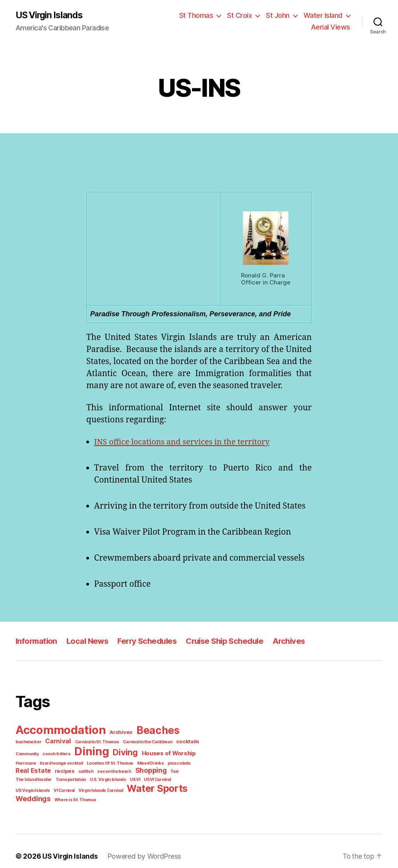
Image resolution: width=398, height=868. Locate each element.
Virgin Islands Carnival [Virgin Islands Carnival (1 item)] (177, 778)
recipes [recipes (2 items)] (24, 770)
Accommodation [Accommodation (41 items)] (59, 730)
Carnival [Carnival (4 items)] (28, 741)
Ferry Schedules (149, 641)
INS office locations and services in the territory (187, 443)
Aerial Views (332, 27)
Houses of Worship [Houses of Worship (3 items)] (135, 753)
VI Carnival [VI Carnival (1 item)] (142, 778)
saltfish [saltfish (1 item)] (43, 770)
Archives (294, 641)
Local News (89, 641)
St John (281, 16)
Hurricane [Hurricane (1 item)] (174, 753)
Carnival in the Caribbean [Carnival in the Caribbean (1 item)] (113, 741)
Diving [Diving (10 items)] (93, 752)
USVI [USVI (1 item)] (58, 778)
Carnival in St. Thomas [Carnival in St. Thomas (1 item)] (65, 741)
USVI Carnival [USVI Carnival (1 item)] (80, 778)
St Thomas (202, 16)
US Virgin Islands (51, 16)
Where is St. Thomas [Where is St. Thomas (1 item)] (133, 789)
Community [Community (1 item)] (176, 741)
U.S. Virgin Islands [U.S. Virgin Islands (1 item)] (33, 778)
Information (37, 641)
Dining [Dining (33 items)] (61, 751)
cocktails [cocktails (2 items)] (151, 741)
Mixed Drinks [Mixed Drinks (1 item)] (120, 762)
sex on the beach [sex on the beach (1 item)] (70, 770)
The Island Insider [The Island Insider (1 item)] (152, 770)
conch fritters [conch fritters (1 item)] (28, 753)
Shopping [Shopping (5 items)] (105, 769)
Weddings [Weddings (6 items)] (94, 788)
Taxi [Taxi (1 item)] (128, 770)
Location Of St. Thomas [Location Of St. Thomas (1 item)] (81, 762)
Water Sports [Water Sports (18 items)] (44, 787)
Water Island (324, 16)
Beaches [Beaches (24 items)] (152, 730)
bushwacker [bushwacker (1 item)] (188, 732)
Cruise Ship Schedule (229, 641)
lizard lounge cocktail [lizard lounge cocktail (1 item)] (35, 762)
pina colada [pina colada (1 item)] (146, 762)
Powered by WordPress (140, 846)
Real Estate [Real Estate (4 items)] (177, 761)
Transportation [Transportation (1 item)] (186, 770)
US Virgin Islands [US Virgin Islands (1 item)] (113, 778)
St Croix (244, 16)
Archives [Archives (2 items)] (118, 732)
